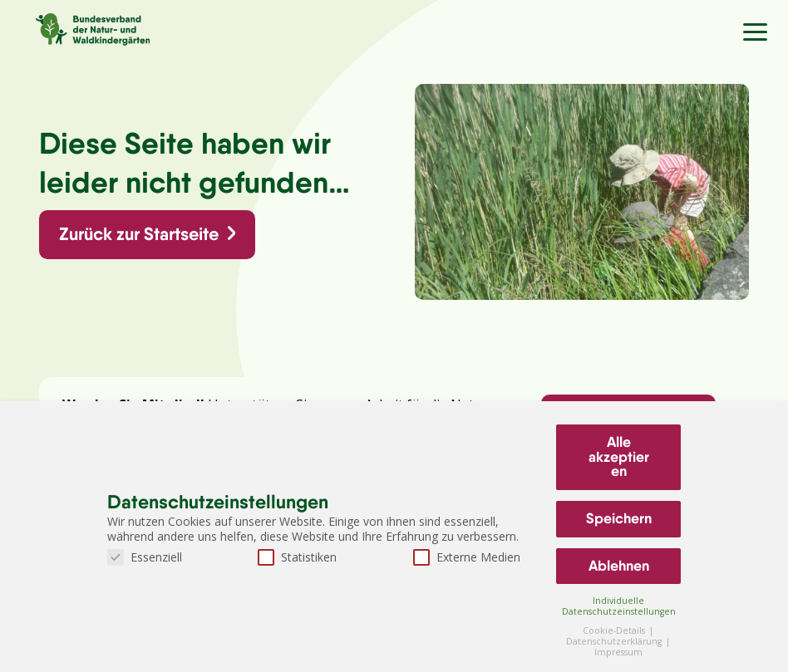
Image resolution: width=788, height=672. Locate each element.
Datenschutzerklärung (615, 641)
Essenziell (145, 557)
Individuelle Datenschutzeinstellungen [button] (619, 606)
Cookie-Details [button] (615, 630)
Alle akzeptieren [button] (619, 456)
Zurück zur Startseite (139, 234)
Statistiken (297, 557)
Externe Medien (467, 557)
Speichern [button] (619, 518)
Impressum (618, 652)
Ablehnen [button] (619, 566)
